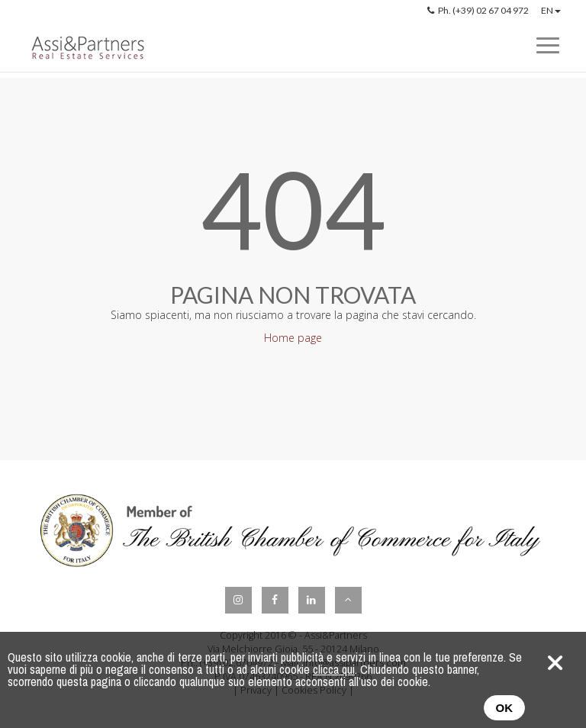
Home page (293, 338)
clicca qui (334, 669)
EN (551, 10)
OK (505, 708)
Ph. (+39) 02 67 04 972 (478, 10)
